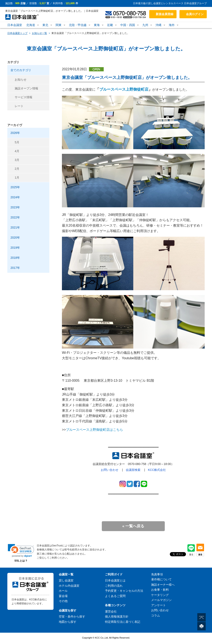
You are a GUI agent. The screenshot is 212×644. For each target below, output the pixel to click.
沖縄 (158, 25)
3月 (17, 160)
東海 (97, 25)
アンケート (158, 605)
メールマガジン (161, 600)
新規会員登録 (165, 14)
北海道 (31, 25)
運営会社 (111, 611)
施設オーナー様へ (163, 585)
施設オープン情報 (26, 88)
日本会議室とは (115, 580)
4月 (17, 151)
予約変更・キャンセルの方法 (124, 591)
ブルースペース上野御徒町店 (124, 89)
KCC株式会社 (157, 470)
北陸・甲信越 (78, 25)
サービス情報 (24, 97)
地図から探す (68, 622)
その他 (63, 601)
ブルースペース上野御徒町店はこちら (94, 430)
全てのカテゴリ (21, 70)
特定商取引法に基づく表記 (123, 622)
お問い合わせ (110, 470)
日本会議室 (15, 25)
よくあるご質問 (115, 596)
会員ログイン (195, 14)
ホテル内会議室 (69, 586)
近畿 (110, 25)
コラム (156, 615)
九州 (145, 25)
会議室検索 (133, 470)
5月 (17, 142)
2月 (17, 169)
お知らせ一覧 (39, 33)
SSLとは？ (21, 561)
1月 (17, 178)
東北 (45, 25)
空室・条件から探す (72, 617)
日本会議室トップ (17, 33)
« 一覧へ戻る (133, 526)
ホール (63, 591)
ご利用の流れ (114, 586)
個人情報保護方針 (117, 617)
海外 (172, 25)
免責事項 (157, 574)
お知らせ (21, 80)
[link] (21, 551)
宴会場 (63, 596)
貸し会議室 (66, 580)
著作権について (161, 579)
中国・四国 (128, 25)
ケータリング (160, 595)
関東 (59, 25)
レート (19, 106)
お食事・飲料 (160, 590)
